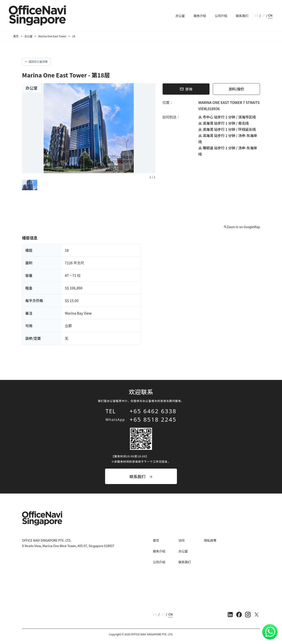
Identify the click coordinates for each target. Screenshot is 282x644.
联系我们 (242, 16)
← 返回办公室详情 (36, 62)
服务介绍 (200, 16)
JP (263, 15)
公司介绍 (221, 16)
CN (270, 15)
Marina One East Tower (52, 36)
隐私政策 (210, 540)
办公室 (180, 16)
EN (257, 15)
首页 (16, 36)
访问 (182, 540)
